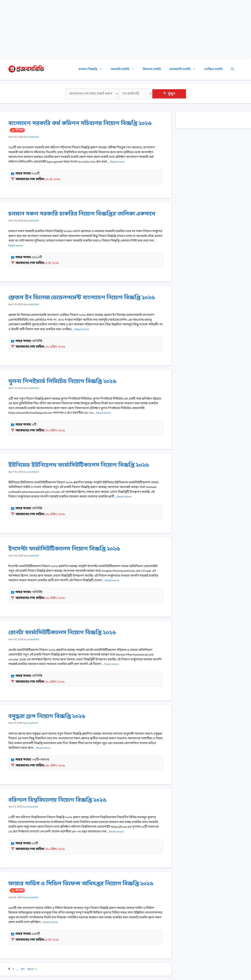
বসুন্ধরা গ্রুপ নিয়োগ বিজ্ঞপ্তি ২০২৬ (47, 717)
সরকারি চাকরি (125, 69)
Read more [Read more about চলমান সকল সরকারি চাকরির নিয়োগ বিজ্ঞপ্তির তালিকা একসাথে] (16, 246)
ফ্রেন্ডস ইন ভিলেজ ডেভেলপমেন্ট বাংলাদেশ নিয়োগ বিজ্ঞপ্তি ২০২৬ (82, 298)
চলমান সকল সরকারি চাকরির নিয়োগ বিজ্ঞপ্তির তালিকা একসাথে (82, 214)
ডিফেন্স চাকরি (152, 69)
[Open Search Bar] (233, 69)
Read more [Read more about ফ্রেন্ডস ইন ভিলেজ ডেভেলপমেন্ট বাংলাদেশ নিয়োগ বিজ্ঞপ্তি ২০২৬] (82, 329)
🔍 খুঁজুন (169, 94)
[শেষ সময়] (92, 94)
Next (32, 969)
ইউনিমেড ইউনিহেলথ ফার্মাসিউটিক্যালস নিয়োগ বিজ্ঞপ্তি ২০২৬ (79, 465)
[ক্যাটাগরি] (135, 94)
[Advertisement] (125, 29)
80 (23, 969)
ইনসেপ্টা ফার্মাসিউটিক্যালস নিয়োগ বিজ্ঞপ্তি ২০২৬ (64, 549)
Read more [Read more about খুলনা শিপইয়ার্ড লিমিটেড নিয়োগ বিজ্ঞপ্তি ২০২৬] (103, 413)
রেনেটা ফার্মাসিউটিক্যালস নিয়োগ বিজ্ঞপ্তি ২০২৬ (62, 633)
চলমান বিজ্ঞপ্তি (93, 69)
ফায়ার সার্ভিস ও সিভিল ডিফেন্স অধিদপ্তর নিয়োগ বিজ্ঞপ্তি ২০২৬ (81, 886)
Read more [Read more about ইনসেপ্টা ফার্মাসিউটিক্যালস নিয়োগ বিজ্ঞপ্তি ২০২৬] (112, 580)
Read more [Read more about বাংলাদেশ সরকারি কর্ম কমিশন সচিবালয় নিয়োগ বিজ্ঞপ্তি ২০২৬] (117, 162)
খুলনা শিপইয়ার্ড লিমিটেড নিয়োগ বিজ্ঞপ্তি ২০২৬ (62, 382)
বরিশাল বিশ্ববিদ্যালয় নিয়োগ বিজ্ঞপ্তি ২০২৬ (57, 800)
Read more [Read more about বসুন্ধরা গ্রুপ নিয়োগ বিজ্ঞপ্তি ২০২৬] (43, 748)
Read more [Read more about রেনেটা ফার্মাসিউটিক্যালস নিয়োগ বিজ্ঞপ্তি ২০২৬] (111, 664)
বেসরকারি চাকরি (185, 69)
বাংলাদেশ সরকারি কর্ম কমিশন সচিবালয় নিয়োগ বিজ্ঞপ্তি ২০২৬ (80, 126)
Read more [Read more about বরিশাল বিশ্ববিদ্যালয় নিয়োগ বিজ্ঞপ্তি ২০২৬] (116, 832)
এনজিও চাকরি (213, 69)
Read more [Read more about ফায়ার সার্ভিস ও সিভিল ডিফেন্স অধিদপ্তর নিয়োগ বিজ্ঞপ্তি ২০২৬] (51, 922)
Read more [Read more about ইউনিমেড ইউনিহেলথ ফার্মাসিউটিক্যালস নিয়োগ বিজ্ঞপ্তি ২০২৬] (124, 497)
